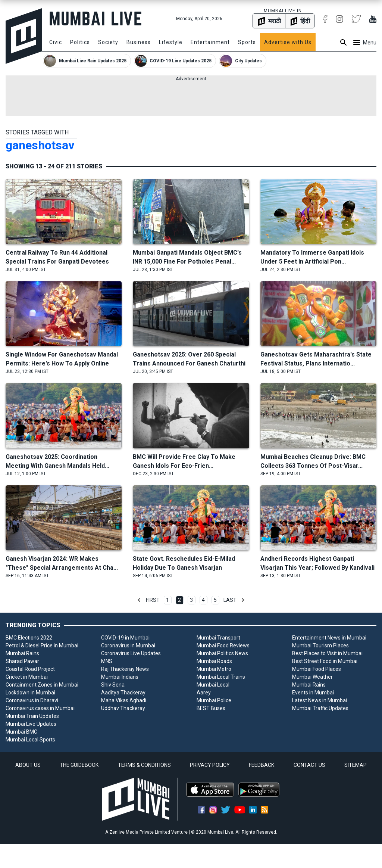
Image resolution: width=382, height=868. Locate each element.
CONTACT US (309, 765)
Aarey (204, 693)
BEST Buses (211, 708)
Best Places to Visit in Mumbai (327, 653)
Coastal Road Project (30, 669)
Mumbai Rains (22, 653)
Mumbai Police (214, 700)
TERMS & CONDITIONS (144, 765)
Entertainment (210, 42)
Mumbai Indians (120, 677)
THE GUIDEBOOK (79, 765)
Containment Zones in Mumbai (42, 685)
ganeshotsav (40, 145)
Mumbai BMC (21, 732)
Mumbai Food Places (317, 669)
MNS (107, 661)
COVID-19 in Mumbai (125, 638)
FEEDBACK (262, 765)
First (153, 600)
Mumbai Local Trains (221, 677)
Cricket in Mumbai (27, 677)
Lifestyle (171, 42)
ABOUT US (28, 765)
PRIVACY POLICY (210, 765)
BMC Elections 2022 (29, 638)
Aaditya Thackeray (123, 693)
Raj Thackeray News (125, 669)
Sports (247, 42)
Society (108, 42)
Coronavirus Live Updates (131, 653)
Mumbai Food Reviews (223, 645)
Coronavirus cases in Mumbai (40, 708)
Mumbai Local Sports (30, 740)
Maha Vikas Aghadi (124, 700)
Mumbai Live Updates (31, 724)
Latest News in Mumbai (320, 700)
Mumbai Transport (218, 638)
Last (230, 600)
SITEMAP (356, 765)
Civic (56, 42)
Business (139, 42)
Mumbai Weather (312, 677)
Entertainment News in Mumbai (329, 638)
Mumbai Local (213, 685)
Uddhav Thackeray (123, 708)
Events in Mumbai (313, 693)
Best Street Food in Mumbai (325, 661)
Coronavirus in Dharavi (32, 700)
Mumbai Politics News (222, 653)
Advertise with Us (288, 42)
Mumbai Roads (214, 661)
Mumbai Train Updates (32, 716)
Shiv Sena (113, 685)
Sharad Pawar (22, 661)
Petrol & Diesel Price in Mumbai (42, 645)
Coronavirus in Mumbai (128, 645)
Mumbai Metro (214, 669)
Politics (80, 42)
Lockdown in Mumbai (30, 693)
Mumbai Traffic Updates (320, 708)
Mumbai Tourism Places (320, 645)
